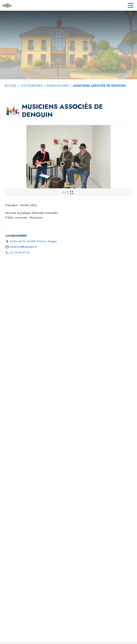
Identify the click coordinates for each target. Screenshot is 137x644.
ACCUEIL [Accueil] (11, 86)
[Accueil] (7, 5)
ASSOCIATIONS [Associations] (58, 86)
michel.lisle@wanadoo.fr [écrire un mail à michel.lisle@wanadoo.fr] (23, 247)
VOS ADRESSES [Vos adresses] (32, 86)
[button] (13, 111)
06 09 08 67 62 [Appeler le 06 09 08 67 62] (20, 252)
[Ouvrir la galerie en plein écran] (71, 193)
